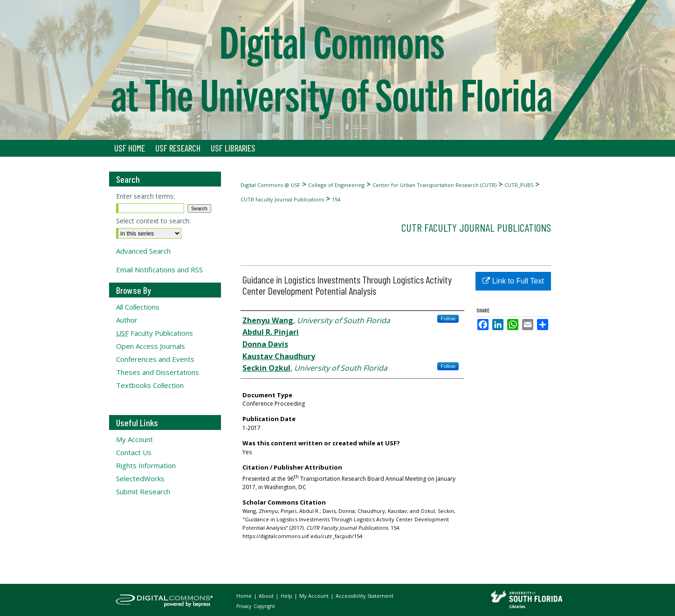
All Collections (138, 307)
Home (245, 596)
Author (127, 320)
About (267, 596)
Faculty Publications (155, 333)
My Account (134, 439)
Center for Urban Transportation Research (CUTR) (434, 185)
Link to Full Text (513, 281)
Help (287, 596)
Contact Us (134, 452)
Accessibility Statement (365, 596)
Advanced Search (143, 251)
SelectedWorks (140, 478)
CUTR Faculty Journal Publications (282, 199)
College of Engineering (336, 185)
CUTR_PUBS (519, 185)
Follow (448, 318)
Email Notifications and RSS (159, 270)
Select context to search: (153, 221)
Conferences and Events (155, 359)
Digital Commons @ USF (270, 185)
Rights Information (146, 465)
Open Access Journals (151, 346)
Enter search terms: (145, 196)
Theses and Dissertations (158, 372)
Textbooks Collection (150, 385)
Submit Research (143, 491)
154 (336, 199)
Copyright (264, 606)
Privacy (245, 606)
